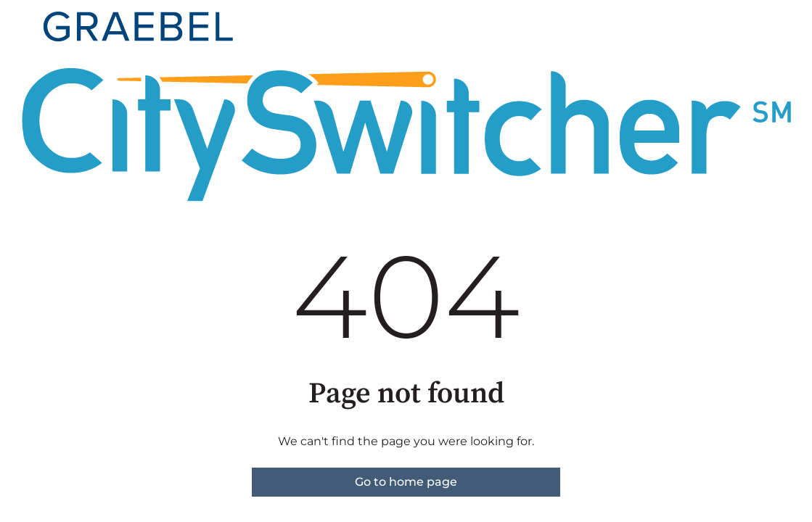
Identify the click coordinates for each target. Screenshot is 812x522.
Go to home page (406, 482)
